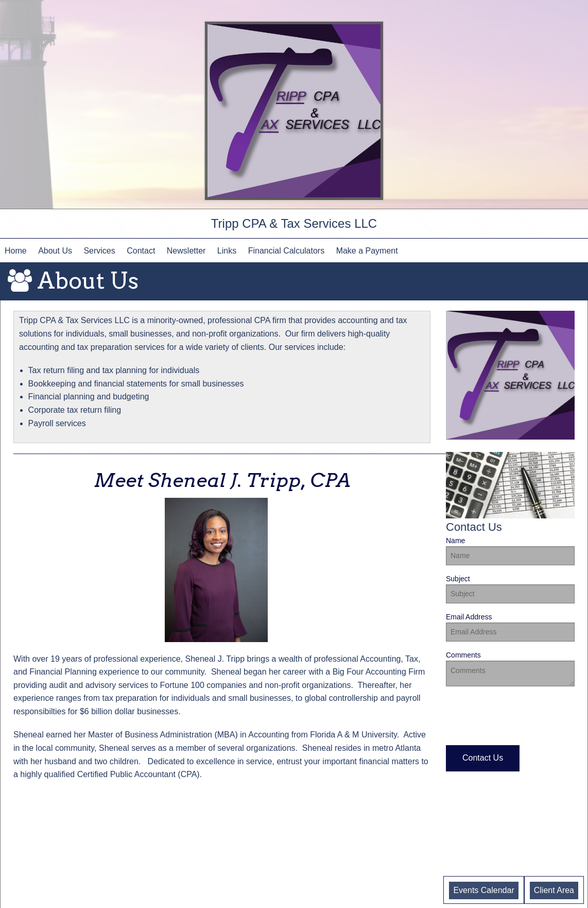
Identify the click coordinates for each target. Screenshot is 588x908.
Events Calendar (483, 890)
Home (16, 251)
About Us (55, 251)
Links (227, 251)
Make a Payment (367, 251)
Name (510, 551)
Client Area (554, 890)
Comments (510, 669)
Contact (141, 251)
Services (99, 251)
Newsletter (186, 251)
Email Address (510, 627)
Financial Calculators (287, 251)
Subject (510, 589)
